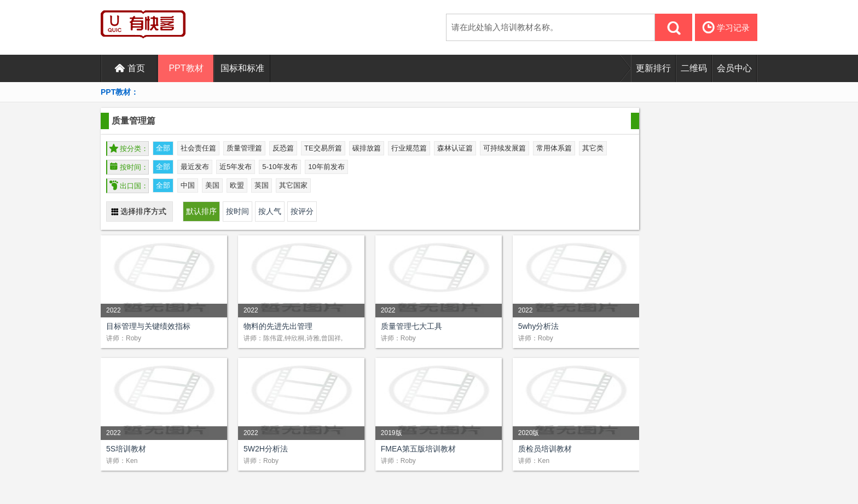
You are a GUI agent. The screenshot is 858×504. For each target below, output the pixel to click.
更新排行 (653, 68)
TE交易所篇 (323, 148)
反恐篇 (283, 148)
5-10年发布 (280, 167)
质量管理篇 (244, 148)
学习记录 (726, 27)
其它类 (593, 148)
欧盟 (237, 185)
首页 (130, 68)
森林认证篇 (455, 148)
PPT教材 (186, 68)
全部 (163, 148)
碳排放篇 (367, 148)
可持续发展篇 (505, 148)
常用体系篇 (554, 148)
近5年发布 (236, 167)
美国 (212, 185)
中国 (188, 185)
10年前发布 (326, 167)
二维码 (694, 68)
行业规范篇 (409, 148)
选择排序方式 (139, 211)
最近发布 (195, 167)
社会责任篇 (198, 148)
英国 (262, 185)
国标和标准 (242, 68)
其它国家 (293, 185)
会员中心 (734, 68)
